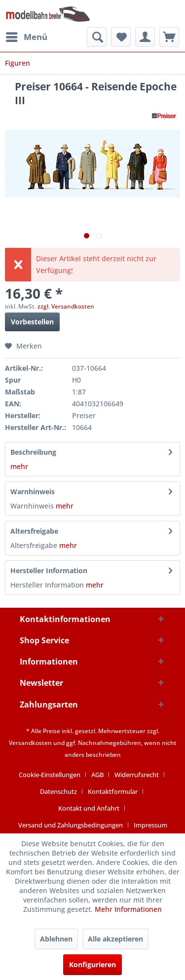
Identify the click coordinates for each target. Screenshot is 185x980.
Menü (27, 36)
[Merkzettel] (121, 37)
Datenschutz (58, 791)
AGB (97, 775)
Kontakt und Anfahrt (89, 808)
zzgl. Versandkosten (66, 306)
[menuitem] (26, 37)
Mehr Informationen (128, 909)
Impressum (150, 825)
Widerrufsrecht (137, 775)
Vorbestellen (32, 322)
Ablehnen (56, 939)
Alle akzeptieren (115, 939)
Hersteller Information (49, 570)
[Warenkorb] (169, 37)
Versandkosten (30, 743)
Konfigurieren (92, 964)
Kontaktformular (113, 791)
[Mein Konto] (145, 37)
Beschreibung (33, 452)
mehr (19, 466)
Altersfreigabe (34, 531)
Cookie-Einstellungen (50, 775)
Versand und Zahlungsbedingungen (71, 825)
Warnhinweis (33, 491)
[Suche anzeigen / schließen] (97, 37)
